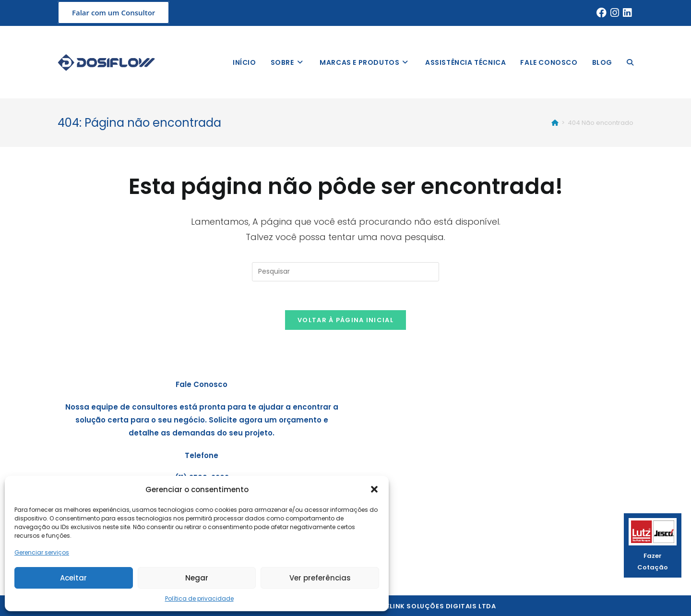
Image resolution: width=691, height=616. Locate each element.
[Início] (555, 123)
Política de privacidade (199, 598)
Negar (197, 578)
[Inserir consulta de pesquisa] (345, 272)
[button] (374, 489)
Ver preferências (320, 578)
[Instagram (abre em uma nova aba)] (615, 13)
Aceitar (73, 578)
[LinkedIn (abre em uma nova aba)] (627, 13)
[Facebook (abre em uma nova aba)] (602, 13)
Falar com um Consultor (113, 12)
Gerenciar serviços (42, 552)
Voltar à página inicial (345, 320)
